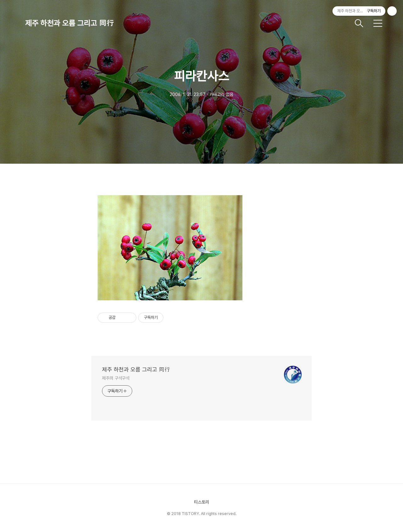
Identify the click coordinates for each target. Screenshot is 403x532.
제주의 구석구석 (116, 378)
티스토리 (201, 502)
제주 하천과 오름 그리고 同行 (70, 23)
